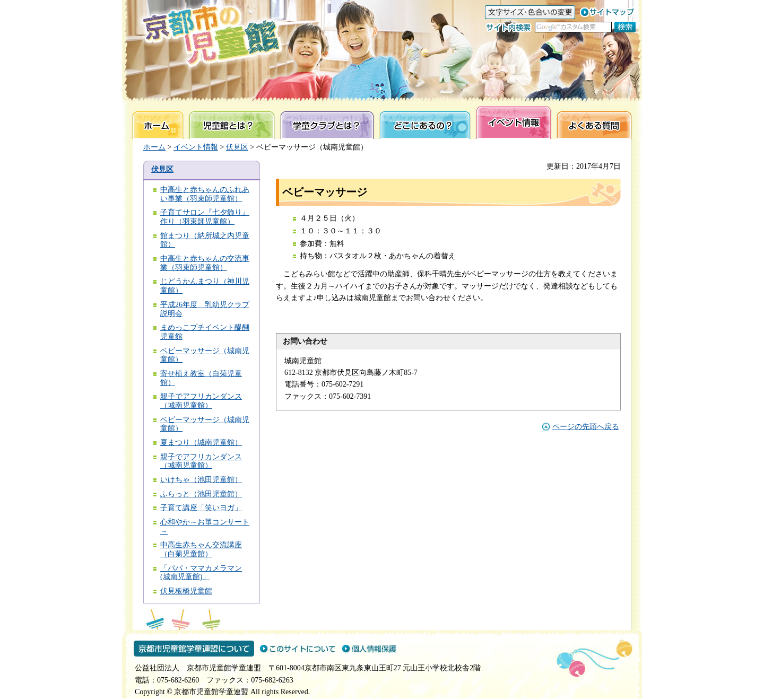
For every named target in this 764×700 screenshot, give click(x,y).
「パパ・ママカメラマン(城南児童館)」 (201, 573)
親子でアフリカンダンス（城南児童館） (201, 401)
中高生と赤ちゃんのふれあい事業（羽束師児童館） (205, 194)
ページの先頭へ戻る (586, 427)
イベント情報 (196, 147)
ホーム (154, 147)
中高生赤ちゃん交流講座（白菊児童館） (201, 549)
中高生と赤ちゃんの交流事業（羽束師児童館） (205, 263)
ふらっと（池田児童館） (201, 494)
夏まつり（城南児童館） (201, 443)
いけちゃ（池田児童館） (201, 480)
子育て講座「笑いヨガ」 (201, 508)
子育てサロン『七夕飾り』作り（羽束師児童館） (205, 217)
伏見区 (237, 147)
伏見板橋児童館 (186, 591)
